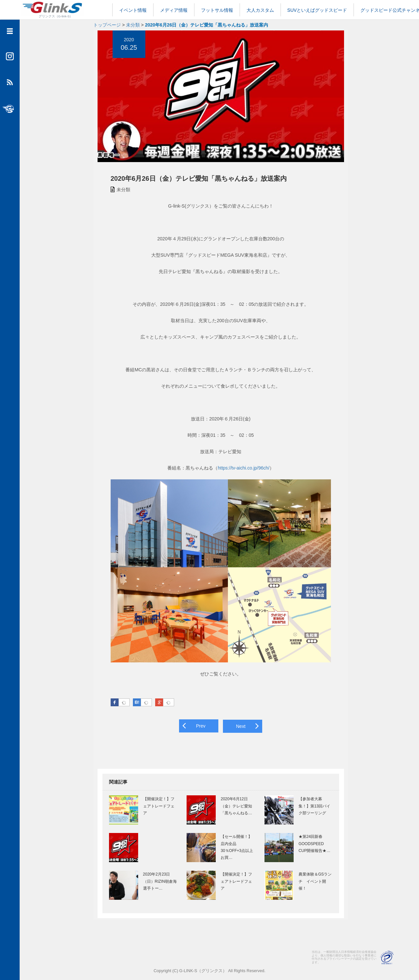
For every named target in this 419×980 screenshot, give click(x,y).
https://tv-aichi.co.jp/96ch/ (242, 470)
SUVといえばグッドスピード (317, 10)
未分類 (133, 25)
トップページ (107, 25)
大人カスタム (260, 10)
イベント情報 (133, 10)
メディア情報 (174, 10)
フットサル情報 (217, 10)
